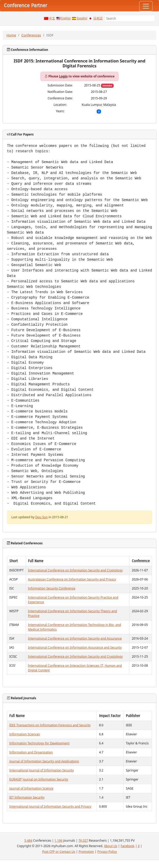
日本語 (98, 18)
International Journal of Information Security (42, 770)
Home (11, 35)
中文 (52, 18)
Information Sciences (25, 734)
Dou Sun (41, 517)
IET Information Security (27, 797)
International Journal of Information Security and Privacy (50, 806)
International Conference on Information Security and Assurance (75, 638)
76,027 (83, 841)
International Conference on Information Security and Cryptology (76, 570)
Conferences (31, 35)
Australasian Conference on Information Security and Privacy (72, 579)
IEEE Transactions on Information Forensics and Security (50, 725)
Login (63, 76)
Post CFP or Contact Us (59, 852)
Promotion (86, 852)
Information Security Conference (52, 588)
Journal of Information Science (31, 788)
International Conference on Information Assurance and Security (75, 647)
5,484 (28, 841)
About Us (111, 846)
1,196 (59, 841)
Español (82, 18)
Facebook (128, 846)
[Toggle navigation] (146, 6)
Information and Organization (31, 752)
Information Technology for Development (39, 743)
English (66, 18)
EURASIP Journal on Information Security (39, 779)
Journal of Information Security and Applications (44, 761)
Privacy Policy (107, 852)
